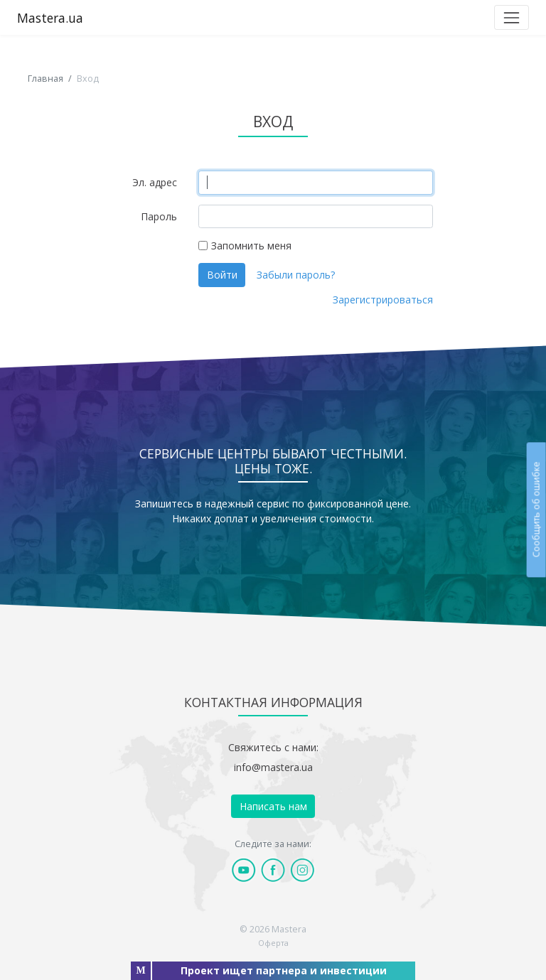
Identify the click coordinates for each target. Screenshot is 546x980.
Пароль (159, 216)
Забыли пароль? (296, 275)
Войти (222, 275)
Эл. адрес (155, 182)
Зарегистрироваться (383, 300)
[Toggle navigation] (512, 17)
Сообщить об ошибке (536, 509)
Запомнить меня (251, 246)
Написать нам (273, 806)
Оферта (273, 943)
